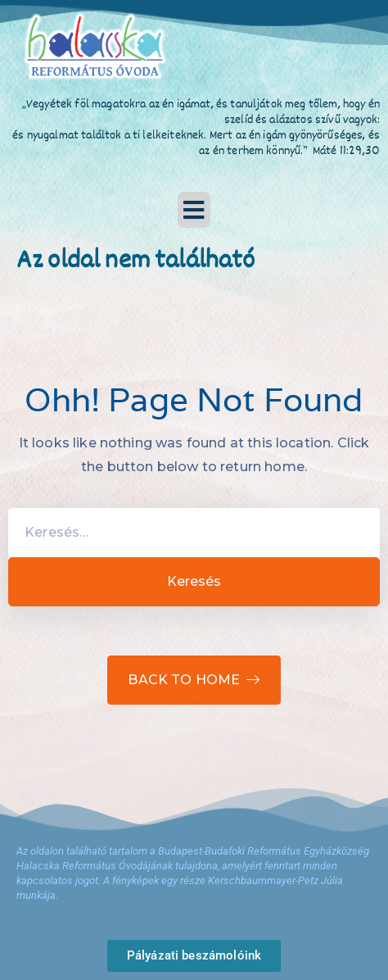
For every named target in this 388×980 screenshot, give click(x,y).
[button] (194, 210)
